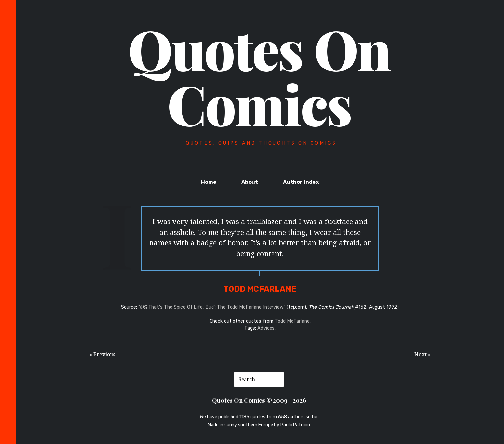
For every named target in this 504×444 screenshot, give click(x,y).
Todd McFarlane (292, 321)
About (250, 182)
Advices (266, 328)
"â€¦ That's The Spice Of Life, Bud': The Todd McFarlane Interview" (212, 307)
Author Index (301, 182)
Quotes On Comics (259, 76)
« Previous (102, 354)
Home (209, 182)
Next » (423, 354)
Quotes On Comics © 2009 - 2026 (259, 400)
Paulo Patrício (295, 425)
